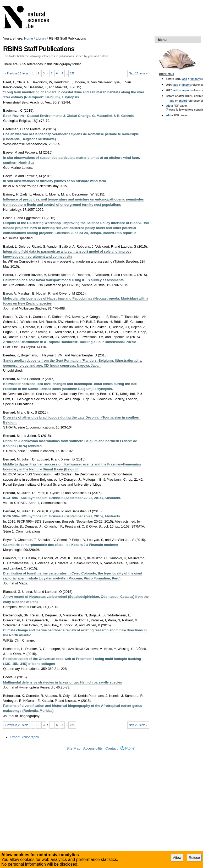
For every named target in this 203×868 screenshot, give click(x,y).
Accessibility (93, 748)
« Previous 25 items (17, 74)
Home (29, 38)
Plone (128, 748)
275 (72, 74)
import (195, 79)
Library (41, 38)
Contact (111, 748)
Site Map (73, 748)
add (185, 79)
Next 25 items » (138, 74)
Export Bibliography (24, 737)
